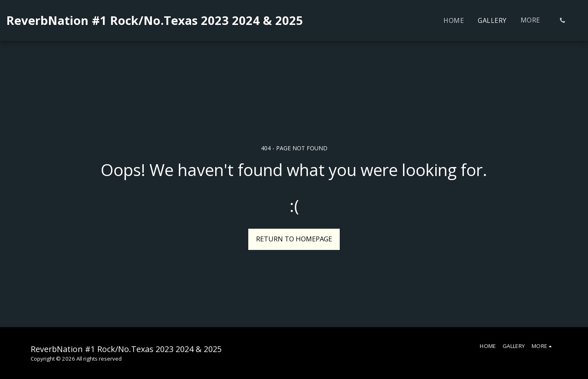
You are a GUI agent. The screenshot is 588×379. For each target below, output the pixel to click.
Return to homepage (294, 239)
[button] (562, 20)
